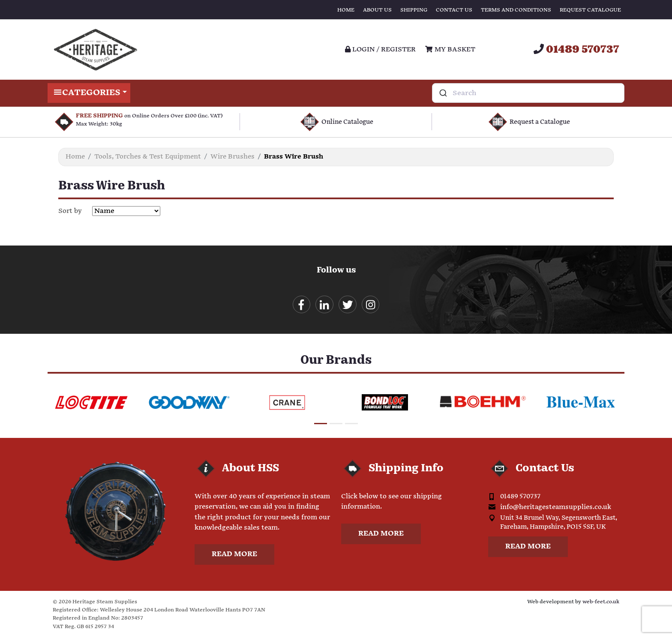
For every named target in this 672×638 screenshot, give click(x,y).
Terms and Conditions (516, 10)
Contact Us (454, 10)
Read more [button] (234, 555)
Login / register (380, 49)
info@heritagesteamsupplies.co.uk (556, 508)
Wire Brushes (232, 157)
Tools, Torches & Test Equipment (148, 157)
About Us (377, 10)
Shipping (414, 10)
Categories (89, 93)
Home (346, 10)
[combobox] (528, 93)
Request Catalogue (590, 10)
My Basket (450, 49)
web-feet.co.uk (601, 603)
